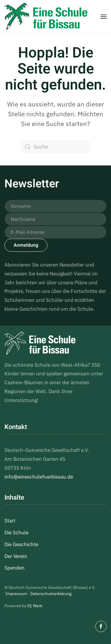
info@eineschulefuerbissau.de (39, 477)
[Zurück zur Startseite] (46, 16)
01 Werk (35, 606)
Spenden (15, 568)
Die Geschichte (21, 544)
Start (10, 521)
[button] (104, 16)
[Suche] (56, 147)
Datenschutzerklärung (51, 594)
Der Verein (16, 556)
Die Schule (16, 533)
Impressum (16, 594)
